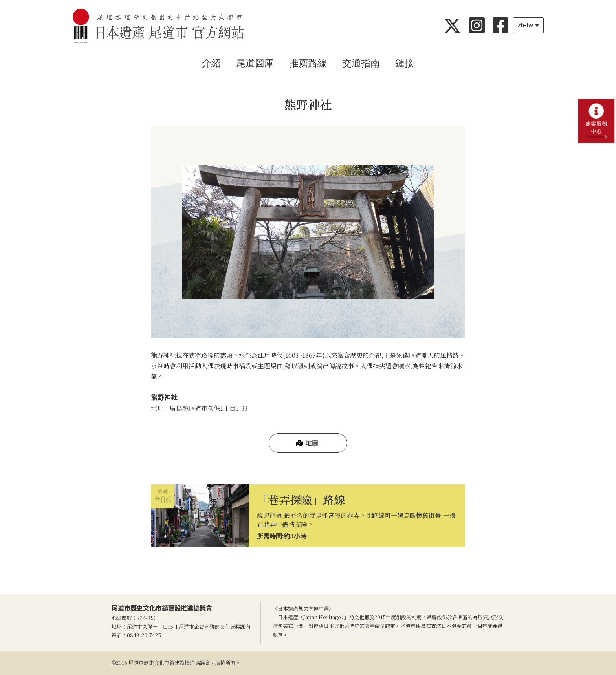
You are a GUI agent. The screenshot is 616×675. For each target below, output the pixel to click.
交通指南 (361, 63)
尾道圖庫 (255, 63)
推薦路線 (308, 63)
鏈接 (405, 63)
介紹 (211, 63)
